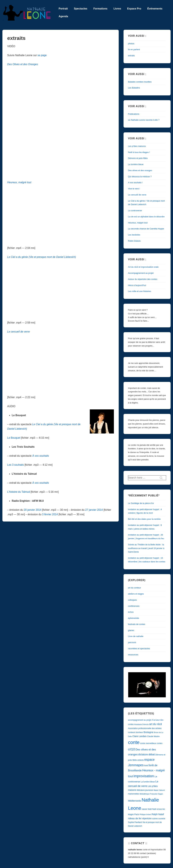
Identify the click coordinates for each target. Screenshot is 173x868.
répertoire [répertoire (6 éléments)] (147, 819)
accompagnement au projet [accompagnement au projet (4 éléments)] (140, 720)
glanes (131, 630)
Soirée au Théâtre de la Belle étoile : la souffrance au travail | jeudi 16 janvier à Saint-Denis (146, 548)
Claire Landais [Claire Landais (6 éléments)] (139, 736)
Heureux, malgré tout (19, 182)
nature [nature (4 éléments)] (144, 809)
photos (131, 44)
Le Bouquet (14, 438)
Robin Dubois (134, 241)
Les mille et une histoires (140, 291)
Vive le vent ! (134, 189)
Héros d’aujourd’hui (137, 285)
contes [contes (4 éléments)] (160, 743)
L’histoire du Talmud (19, 492)
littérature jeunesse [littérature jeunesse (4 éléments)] (145, 790)
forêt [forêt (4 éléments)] (146, 766)
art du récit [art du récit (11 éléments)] (156, 724)
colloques (132, 600)
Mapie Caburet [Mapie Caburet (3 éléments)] (159, 790)
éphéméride (134, 618)
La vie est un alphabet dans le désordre (146, 217)
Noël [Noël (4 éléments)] (150, 809)
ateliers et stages (136, 594)
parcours (132, 642)
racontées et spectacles (139, 649)
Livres (117, 9)
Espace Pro (134, 9)
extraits (131, 56)
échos (131, 612)
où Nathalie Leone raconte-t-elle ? (144, 120)
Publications (134, 114)
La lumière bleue (136, 164)
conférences (134, 606)
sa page (42, 55)
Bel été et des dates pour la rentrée (144, 519)
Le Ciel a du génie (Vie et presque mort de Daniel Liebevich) (42, 257)
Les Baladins (134, 88)
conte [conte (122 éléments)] (134, 742)
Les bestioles (134, 235)
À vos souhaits (41, 483)
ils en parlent (134, 49)
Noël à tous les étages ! (139, 152)
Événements (155, 9)
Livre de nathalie (136, 636)
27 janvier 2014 (94, 510)
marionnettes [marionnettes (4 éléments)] (134, 794)
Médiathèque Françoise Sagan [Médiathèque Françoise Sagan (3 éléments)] (151, 794)
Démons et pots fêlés (138, 158)
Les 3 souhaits (16, 465)
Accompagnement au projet (141, 273)
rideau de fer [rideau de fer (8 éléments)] (135, 818)
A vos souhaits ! (135, 182)
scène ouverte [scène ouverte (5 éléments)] (159, 819)
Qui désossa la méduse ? (140, 177)
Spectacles (81, 9)
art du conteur (134, 588)
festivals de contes (137, 624)
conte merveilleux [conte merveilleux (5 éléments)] (148, 743)
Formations (100, 9)
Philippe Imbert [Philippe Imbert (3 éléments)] (145, 814)
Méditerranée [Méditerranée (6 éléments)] (135, 801)
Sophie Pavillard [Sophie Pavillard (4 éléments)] (135, 822)
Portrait (63, 9)
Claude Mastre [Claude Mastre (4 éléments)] (153, 736)
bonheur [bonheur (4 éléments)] (139, 732)
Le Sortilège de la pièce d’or (141, 503)
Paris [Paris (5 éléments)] (137, 814)
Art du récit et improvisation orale (143, 267)
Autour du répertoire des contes (143, 279)
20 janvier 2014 (33, 510)
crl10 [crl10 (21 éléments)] (131, 749)
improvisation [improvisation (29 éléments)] (144, 776)
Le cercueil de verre (19, 332)
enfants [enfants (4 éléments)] (141, 760)
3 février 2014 (50, 514)
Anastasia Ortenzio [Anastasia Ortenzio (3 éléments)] (142, 724)
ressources (133, 655)
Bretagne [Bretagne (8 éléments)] (149, 732)
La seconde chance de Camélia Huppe (146, 229)
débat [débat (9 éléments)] (152, 755)
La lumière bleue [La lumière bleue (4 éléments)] (148, 782)
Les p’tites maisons (137, 146)
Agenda (63, 16)
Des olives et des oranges (140, 170)
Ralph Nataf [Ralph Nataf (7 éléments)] (158, 814)
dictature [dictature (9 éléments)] (143, 755)
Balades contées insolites (140, 82)
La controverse (135, 210)
